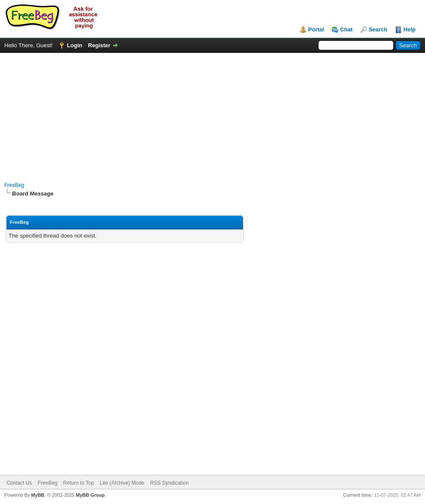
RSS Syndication (170, 483)
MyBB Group (90, 495)
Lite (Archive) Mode (122, 483)
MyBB (38, 495)
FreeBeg (14, 185)
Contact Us (19, 483)
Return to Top (79, 483)
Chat (346, 29)
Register (99, 45)
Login (74, 45)
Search (378, 29)
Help (410, 29)
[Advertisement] (213, 113)
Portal (316, 29)
